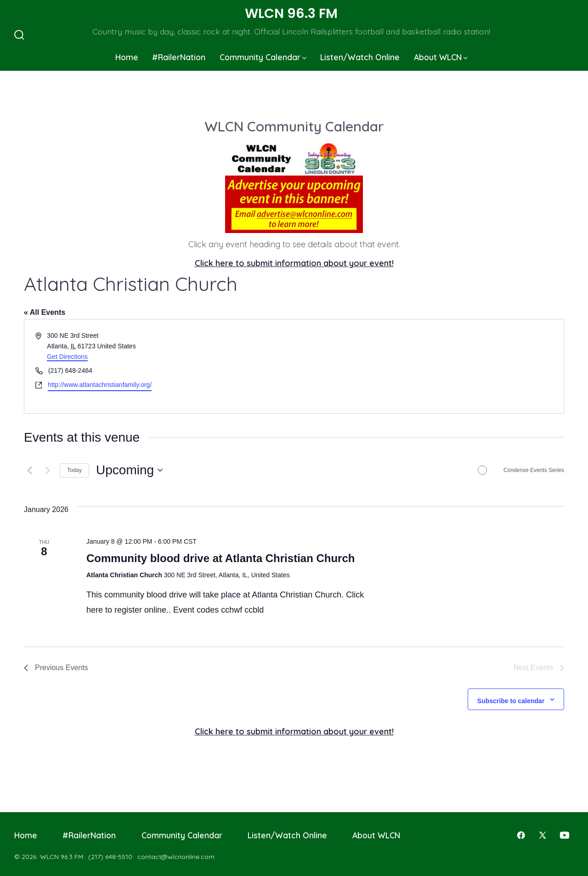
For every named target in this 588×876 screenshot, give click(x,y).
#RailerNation (179, 57)
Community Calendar (263, 57)
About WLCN (441, 57)
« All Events (45, 312)
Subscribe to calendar (511, 701)
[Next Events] (47, 470)
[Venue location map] (428, 366)
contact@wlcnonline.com (176, 857)
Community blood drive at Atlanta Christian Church (220, 558)
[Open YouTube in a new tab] (565, 835)
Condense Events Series (534, 470)
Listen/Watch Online (360, 57)
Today (74, 470)
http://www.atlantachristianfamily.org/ (100, 385)
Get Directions (67, 357)
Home (127, 57)
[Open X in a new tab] (543, 835)
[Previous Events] (29, 470)
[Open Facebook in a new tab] (521, 835)
